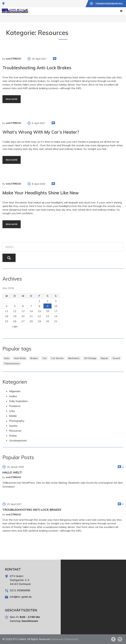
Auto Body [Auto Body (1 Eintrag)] (20, 358)
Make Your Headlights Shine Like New (41, 193)
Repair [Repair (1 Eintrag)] (104, 358)
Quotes (13, 426)
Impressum (58, 639)
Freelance (15, 406)
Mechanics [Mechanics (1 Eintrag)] (74, 358)
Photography (17, 421)
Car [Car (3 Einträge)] (44, 358)
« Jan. (15, 326)
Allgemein (15, 391)
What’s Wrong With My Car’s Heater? (41, 132)
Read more (12, 99)
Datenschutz (72, 639)
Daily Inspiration (18, 401)
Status (13, 436)
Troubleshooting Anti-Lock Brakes (37, 68)
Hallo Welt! (12, 472)
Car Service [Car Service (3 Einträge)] (57, 358)
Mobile (13, 416)
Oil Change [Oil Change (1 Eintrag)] (90, 358)
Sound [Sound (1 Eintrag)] (116, 358)
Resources (15, 431)
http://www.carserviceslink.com (63, 175)
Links (12, 411)
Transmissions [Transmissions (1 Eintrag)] (12, 363)
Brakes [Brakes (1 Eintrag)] (34, 358)
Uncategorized (18, 440)
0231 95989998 (20, 590)
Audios (13, 396)
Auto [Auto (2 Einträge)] (7, 358)
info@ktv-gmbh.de (21, 597)
